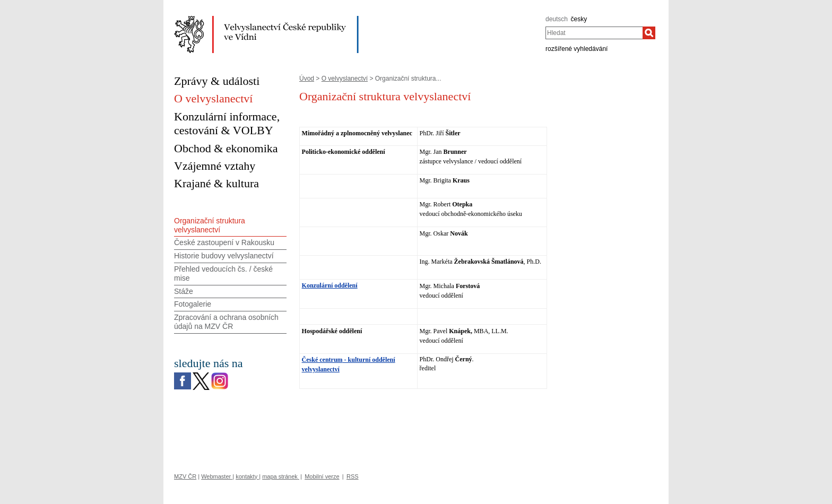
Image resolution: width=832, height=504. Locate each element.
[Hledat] (649, 33)
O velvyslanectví (345, 79)
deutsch (557, 19)
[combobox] (594, 33)
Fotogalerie (193, 304)
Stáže (184, 291)
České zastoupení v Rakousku (224, 242)
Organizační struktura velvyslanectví (210, 225)
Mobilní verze (322, 476)
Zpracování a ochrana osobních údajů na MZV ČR (226, 322)
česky (579, 19)
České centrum (322, 360)
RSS (353, 476)
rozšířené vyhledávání (577, 49)
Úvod (307, 79)
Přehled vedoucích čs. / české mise (223, 273)
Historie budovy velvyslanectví (224, 256)
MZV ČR (185, 476)
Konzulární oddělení (330, 285)
